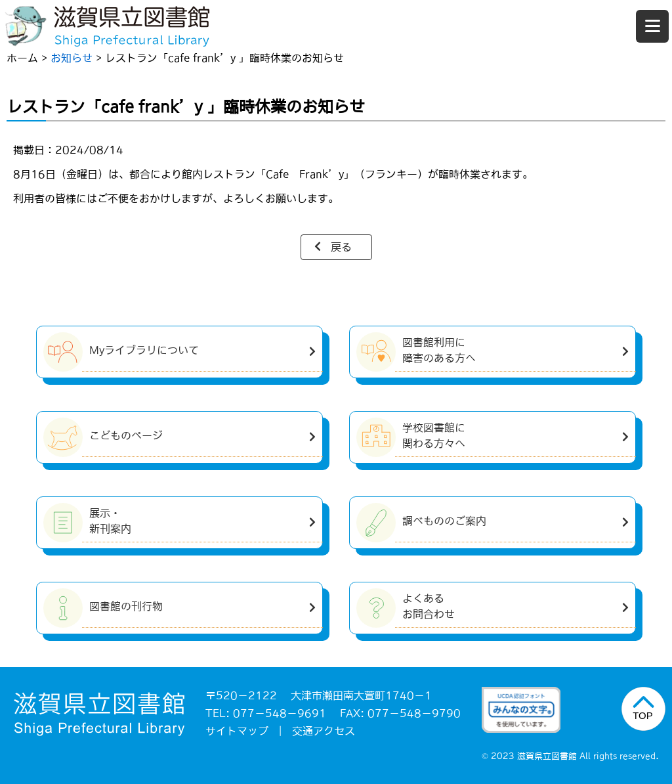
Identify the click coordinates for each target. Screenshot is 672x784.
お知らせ (72, 58)
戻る (341, 247)
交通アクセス (324, 731)
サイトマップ (237, 731)
